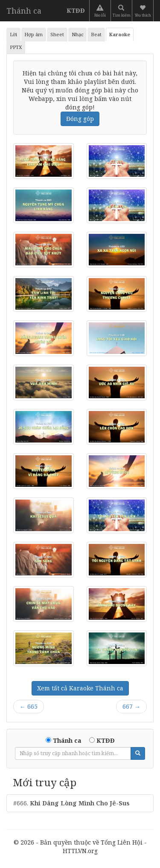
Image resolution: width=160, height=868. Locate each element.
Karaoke (120, 34)
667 (131, 706)
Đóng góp (80, 119)
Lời (13, 34)
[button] (144, 11)
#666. (71, 803)
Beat (96, 34)
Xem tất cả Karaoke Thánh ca (80, 688)
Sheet (57, 34)
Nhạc (78, 34)
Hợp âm (33, 34)
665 (29, 706)
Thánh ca (24, 11)
